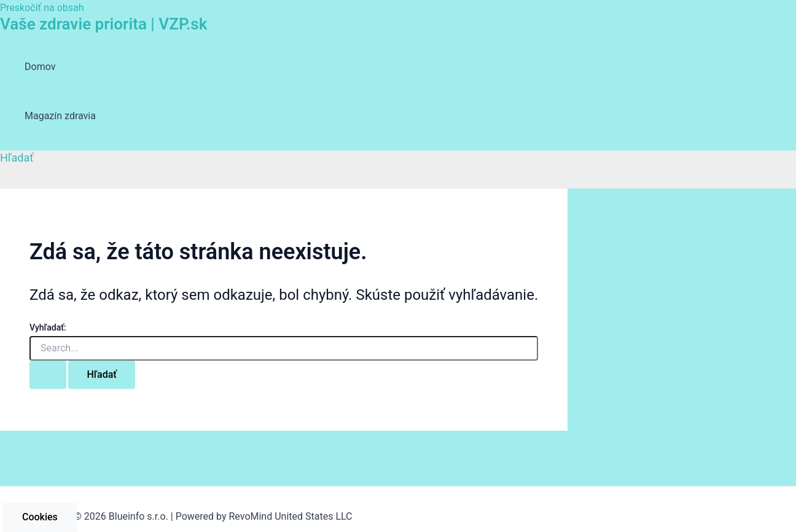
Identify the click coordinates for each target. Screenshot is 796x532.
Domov (40, 67)
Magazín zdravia (60, 116)
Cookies (40, 517)
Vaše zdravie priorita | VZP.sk (103, 24)
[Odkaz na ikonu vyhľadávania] (17, 158)
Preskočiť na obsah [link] (42, 8)
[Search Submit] (48, 375)
